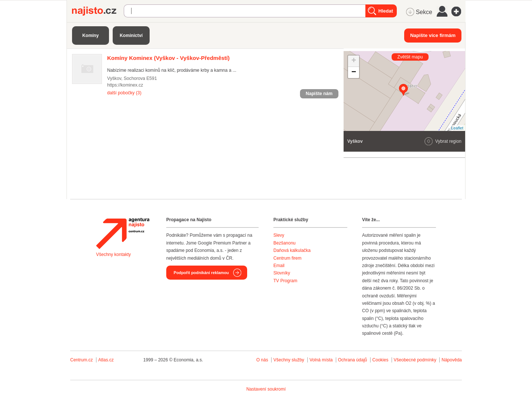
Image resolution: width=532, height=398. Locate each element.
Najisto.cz (98, 11)
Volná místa (321, 360)
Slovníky (282, 273)
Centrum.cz (81, 360)
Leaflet (457, 128)
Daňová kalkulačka (292, 250)
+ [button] (354, 61)
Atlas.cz (106, 360)
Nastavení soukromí (266, 389)
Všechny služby (289, 360)
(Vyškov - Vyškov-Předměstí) (168, 58)
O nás (262, 360)
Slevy (279, 235)
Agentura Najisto (123, 233)
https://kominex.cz (125, 85)
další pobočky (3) (124, 93)
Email (279, 266)
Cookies (380, 360)
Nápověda (452, 360)
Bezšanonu (284, 243)
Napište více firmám (433, 35)
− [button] (354, 72)
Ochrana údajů (353, 360)
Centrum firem (287, 258)
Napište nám (319, 94)
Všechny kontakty (113, 254)
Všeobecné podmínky (415, 360)
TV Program (285, 281)
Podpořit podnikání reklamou (201, 273)
